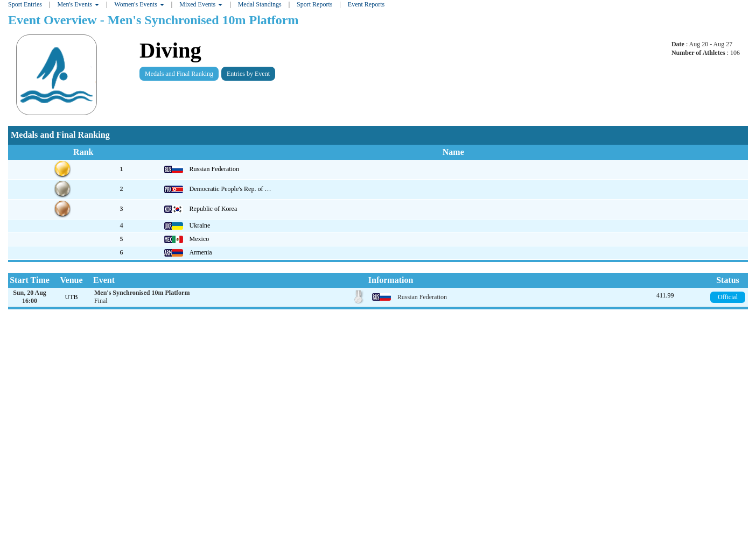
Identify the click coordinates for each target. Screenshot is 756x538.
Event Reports (366, 4)
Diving (170, 50)
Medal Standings (260, 4)
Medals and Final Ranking (179, 74)
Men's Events (78, 4)
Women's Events (139, 4)
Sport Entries (25, 4)
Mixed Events (201, 4)
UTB (72, 297)
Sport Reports (314, 4)
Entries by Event (248, 74)
